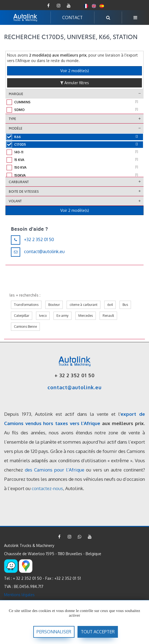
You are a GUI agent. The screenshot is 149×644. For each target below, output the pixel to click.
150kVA (76, 175)
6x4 (110, 305)
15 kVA (76, 159)
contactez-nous (47, 488)
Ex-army (62, 316)
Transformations (26, 305)
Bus (125, 305)
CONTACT (72, 17)
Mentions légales (19, 595)
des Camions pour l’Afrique (55, 470)
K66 (76, 136)
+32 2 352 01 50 (39, 239)
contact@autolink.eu (44, 251)
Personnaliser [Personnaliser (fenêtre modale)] (54, 632)
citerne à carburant (84, 305)
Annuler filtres (75, 83)
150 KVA (76, 167)
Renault (108, 316)
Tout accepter (98, 632)
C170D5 (76, 144)
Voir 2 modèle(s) (75, 71)
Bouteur (54, 305)
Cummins (76, 102)
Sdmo (76, 109)
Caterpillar (22, 316)
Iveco (43, 316)
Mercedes (86, 316)
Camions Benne (25, 327)
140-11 (76, 152)
